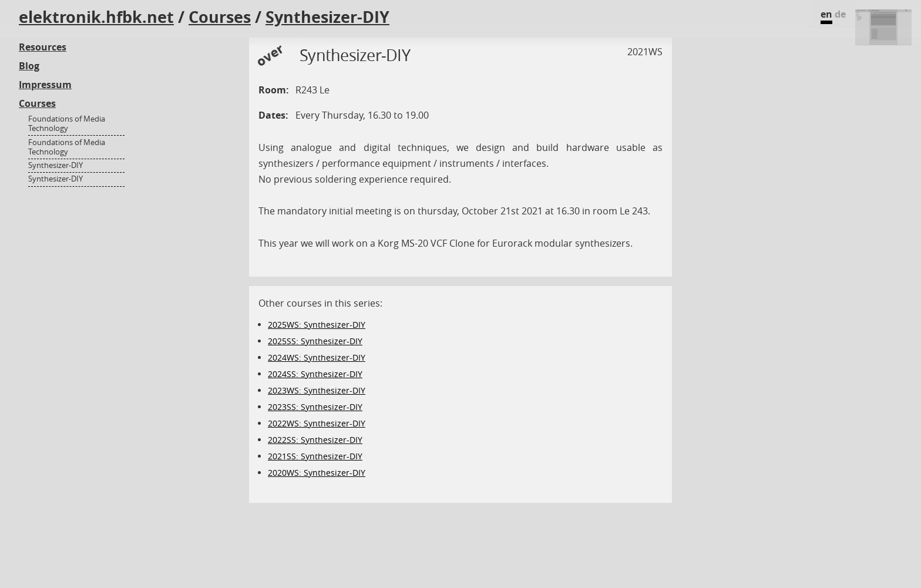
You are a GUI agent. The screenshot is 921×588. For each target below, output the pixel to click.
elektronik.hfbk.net (96, 17)
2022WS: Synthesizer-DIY (317, 423)
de (840, 14)
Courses (220, 17)
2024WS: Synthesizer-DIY (317, 357)
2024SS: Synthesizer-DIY (315, 374)
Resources (43, 47)
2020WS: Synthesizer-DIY (317, 473)
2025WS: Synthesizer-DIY (317, 325)
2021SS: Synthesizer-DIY (315, 456)
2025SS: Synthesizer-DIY (315, 341)
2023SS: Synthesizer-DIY (315, 407)
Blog (29, 66)
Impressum (45, 85)
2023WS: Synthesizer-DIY (317, 390)
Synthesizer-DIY (327, 17)
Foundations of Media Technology (67, 124)
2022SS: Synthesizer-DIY (315, 440)
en (826, 14)
